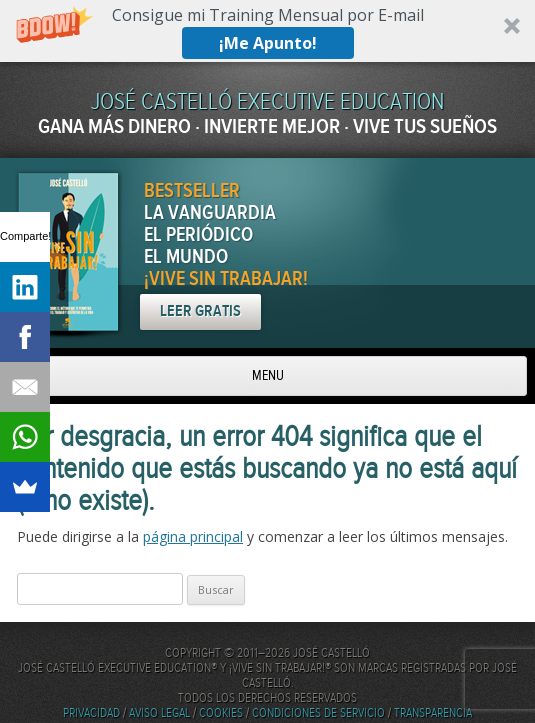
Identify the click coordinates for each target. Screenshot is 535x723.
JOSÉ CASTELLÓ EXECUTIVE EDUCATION (267, 102)
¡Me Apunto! (268, 43)
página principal (193, 536)
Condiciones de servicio (318, 713)
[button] (267, 31)
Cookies (221, 713)
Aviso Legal (159, 713)
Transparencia (433, 713)
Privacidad (91, 713)
